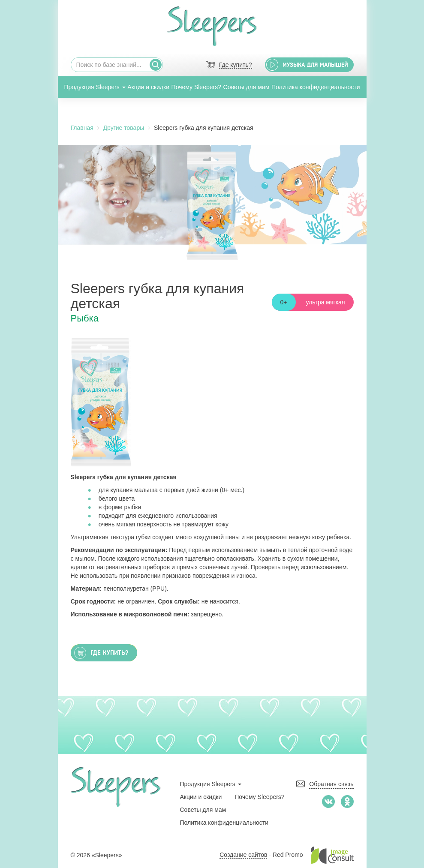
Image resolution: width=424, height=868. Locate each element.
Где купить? (236, 65)
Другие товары (124, 128)
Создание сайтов (243, 855)
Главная (82, 128)
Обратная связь (331, 784)
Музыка (315, 65)
